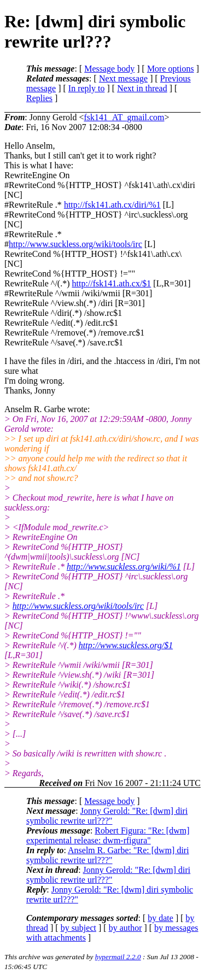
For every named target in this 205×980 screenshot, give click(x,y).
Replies (39, 98)
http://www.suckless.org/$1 (126, 645)
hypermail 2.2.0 (118, 957)
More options (171, 69)
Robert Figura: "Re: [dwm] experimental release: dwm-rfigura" (108, 835)
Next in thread (142, 88)
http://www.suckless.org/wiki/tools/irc (75, 244)
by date (160, 918)
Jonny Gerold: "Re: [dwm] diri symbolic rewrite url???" (107, 816)
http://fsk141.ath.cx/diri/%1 (112, 205)
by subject (78, 928)
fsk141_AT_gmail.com (124, 117)
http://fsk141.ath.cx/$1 (111, 283)
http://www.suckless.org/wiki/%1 (124, 567)
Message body (109, 69)
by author (125, 928)
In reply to (87, 88)
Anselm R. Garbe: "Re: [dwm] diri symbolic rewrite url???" (108, 855)
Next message (123, 78)
